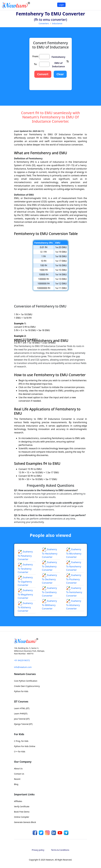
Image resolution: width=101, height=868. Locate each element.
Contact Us (19, 774)
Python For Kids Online (25, 746)
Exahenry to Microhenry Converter (74, 553)
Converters (44, 23)
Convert (43, 74)
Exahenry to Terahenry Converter (25, 568)
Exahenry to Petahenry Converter (25, 555)
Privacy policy (38, 850)
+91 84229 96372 (22, 660)
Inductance (57, 23)
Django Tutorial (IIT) (23, 724)
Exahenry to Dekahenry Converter (49, 566)
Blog (16, 784)
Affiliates (18, 801)
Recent (17, 779)
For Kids (19, 734)
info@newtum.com (23, 667)
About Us (18, 769)
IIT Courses (21, 701)
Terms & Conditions (60, 850)
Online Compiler (22, 817)
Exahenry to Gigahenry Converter (25, 581)
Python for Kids (21, 691)
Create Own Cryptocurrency (27, 686)
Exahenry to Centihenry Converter (49, 592)
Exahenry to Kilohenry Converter (25, 607)
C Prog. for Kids (21, 741)
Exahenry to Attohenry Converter (74, 605)
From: (36, 56)
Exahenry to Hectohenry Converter (50, 553)
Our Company (23, 762)
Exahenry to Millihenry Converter (49, 605)
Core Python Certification (26, 681)
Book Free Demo (22, 812)
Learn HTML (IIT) (22, 708)
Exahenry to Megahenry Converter (25, 594)
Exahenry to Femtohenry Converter (74, 592)
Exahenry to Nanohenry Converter (74, 566)
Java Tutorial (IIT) (22, 719)
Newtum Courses (25, 674)
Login (61, 5)
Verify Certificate (22, 806)
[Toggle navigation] (95, 5)
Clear (60, 74)
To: (36, 64)
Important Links (24, 794)
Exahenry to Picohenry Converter (74, 579)
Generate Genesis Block (25, 822)
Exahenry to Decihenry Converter (49, 579)
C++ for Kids (20, 752)
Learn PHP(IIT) (21, 714)
